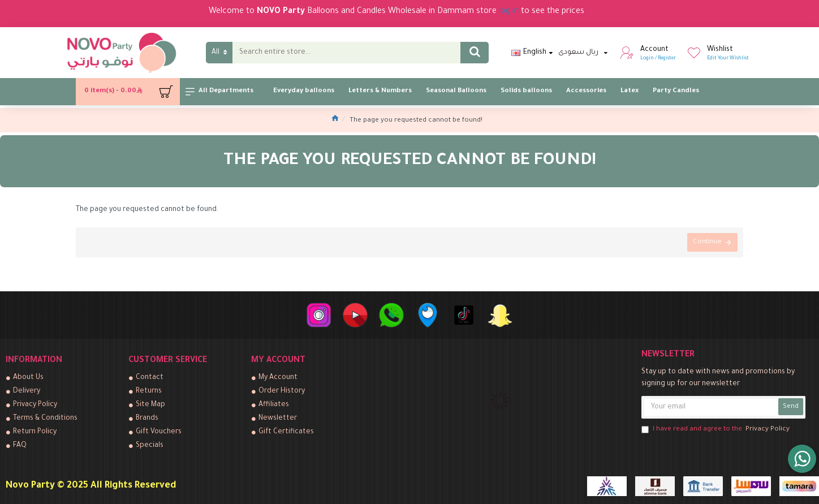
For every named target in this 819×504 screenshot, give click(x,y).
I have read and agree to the (716, 430)
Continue (707, 242)
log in (509, 12)
